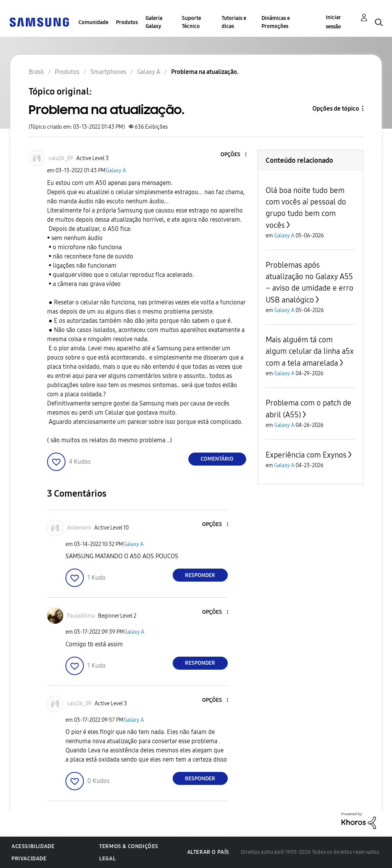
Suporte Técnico (191, 22)
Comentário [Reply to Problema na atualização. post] (217, 459)
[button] (233, 155)
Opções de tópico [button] (336, 109)
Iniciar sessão (333, 22)
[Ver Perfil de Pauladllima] (81, 616)
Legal (107, 859)
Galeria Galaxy (154, 22)
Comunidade (93, 22)
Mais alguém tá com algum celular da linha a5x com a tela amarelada (310, 351)
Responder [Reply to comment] (200, 575)
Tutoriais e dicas (234, 22)
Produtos (127, 22)
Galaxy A (116, 171)
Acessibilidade (33, 846)
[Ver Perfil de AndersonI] (79, 528)
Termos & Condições (129, 846)
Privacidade (29, 859)
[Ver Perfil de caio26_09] (61, 158)
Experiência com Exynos (306, 455)
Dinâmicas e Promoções (276, 22)
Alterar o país (208, 852)
